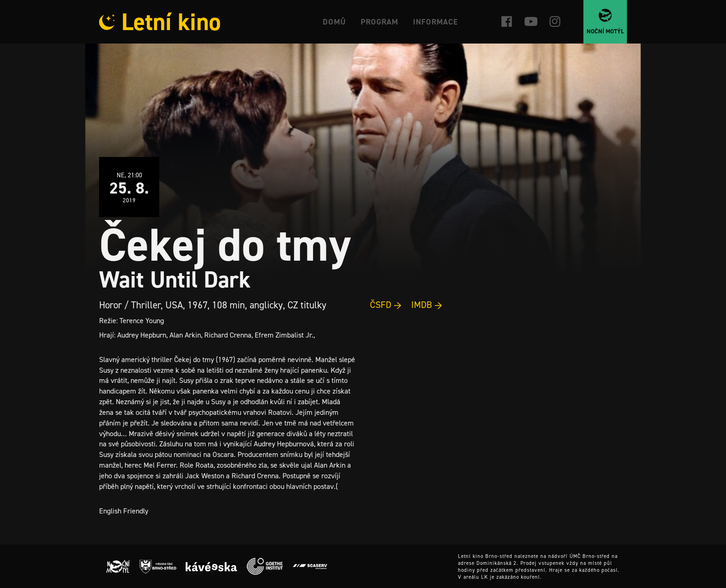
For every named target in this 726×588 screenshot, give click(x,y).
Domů (334, 22)
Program (379, 22)
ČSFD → (386, 305)
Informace (435, 22)
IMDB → (427, 305)
